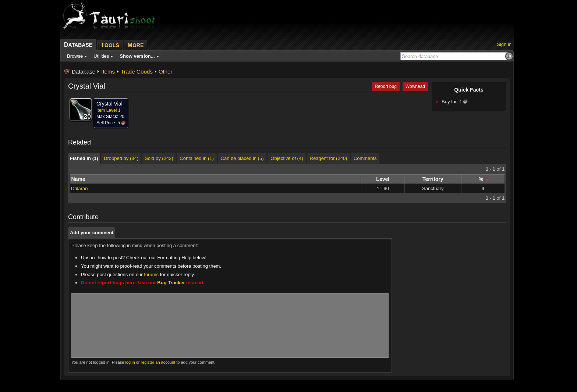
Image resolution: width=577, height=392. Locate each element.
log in (130, 362)
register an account (158, 362)
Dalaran (79, 188)
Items (108, 72)
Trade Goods (137, 72)
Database (84, 72)
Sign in (504, 44)
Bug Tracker (171, 283)
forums (151, 275)
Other (166, 72)
